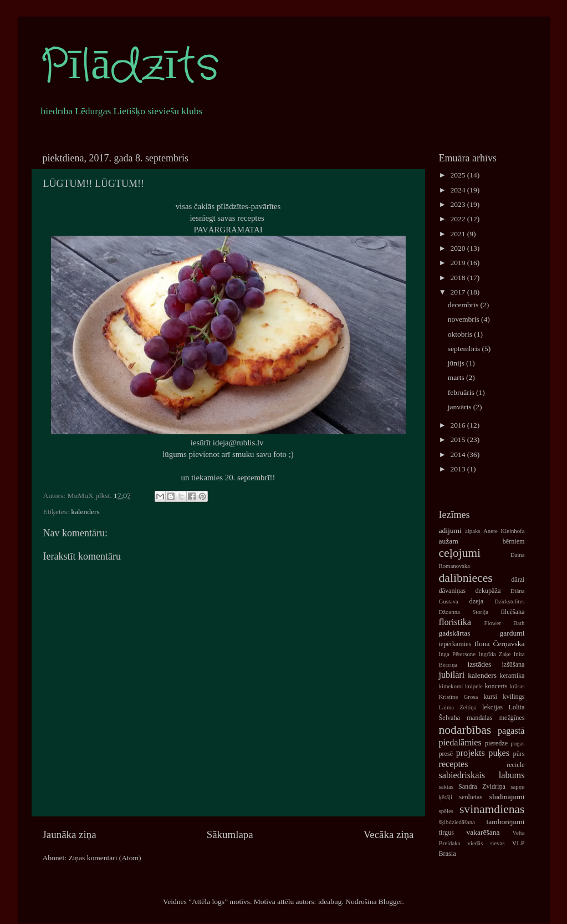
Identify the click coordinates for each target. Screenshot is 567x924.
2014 (458, 455)
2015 (458, 440)
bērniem (514, 541)
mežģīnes (512, 718)
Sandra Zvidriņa (482, 786)
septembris (465, 349)
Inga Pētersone (457, 654)
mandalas (479, 718)
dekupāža (488, 591)
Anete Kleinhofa (504, 531)
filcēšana (512, 612)
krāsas (517, 686)
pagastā (511, 731)
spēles (446, 811)
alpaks (473, 531)
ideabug (330, 902)
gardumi (512, 633)
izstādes (480, 664)
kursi (491, 697)
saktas (446, 786)
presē (446, 754)
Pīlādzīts (130, 67)
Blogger (390, 902)
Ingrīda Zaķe (494, 654)
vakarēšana (483, 832)
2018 (458, 278)
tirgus (446, 832)
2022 (458, 219)
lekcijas (492, 707)
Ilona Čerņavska (500, 644)
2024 (458, 190)
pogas (517, 743)
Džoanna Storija (464, 612)
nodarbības (465, 730)
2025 (458, 175)
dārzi (518, 580)
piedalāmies (460, 743)
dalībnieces (466, 578)
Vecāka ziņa (389, 834)
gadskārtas (455, 633)
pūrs (519, 754)
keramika (512, 676)
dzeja (476, 601)
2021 (458, 234)
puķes (499, 753)
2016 (458, 425)
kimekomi (451, 686)
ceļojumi (460, 553)
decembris (464, 305)
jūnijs (457, 363)
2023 (458, 204)
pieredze (496, 743)
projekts (471, 753)
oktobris (461, 334)
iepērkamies (455, 644)
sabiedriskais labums (482, 775)
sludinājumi (507, 797)
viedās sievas (486, 843)
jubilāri (452, 675)
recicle (515, 765)
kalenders (85, 512)
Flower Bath (504, 623)
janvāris (461, 407)
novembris (464, 319)
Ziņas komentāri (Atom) (104, 858)
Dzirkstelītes (510, 601)
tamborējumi (506, 822)
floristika (455, 622)
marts (457, 377)
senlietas (471, 797)
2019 (458, 263)
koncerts (496, 686)
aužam (449, 541)
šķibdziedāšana (457, 822)
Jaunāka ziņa (70, 834)
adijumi (450, 530)
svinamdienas (492, 809)
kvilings (514, 697)
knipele (474, 686)
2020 (458, 248)
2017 (458, 292)
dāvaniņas (453, 591)
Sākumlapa (230, 834)
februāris (462, 392)
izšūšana (513, 664)
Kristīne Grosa (459, 697)
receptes (454, 764)
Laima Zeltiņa (458, 707)
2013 (458, 469)
